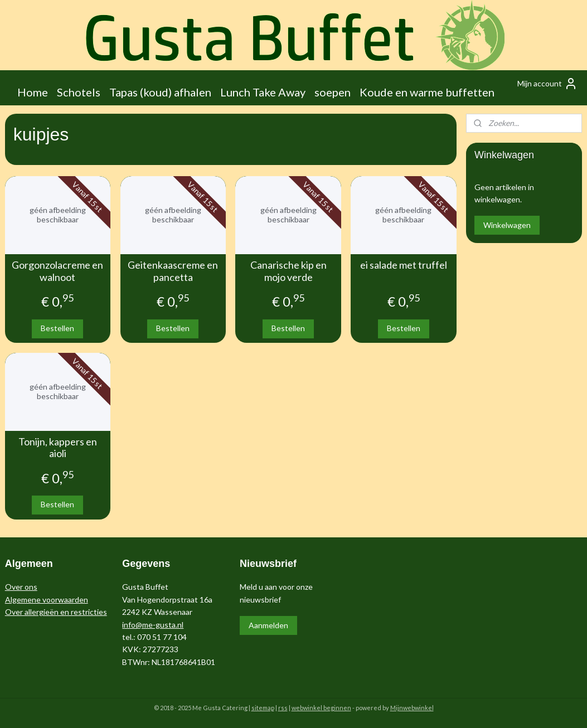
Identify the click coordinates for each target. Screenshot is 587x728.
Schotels (79, 92)
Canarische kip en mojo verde (288, 271)
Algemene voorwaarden (47, 600)
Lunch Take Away (263, 92)
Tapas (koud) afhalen (160, 92)
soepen (333, 92)
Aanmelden (268, 625)
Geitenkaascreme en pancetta (173, 271)
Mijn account (547, 84)
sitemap (263, 708)
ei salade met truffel (404, 265)
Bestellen (57, 328)
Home (33, 92)
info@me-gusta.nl (153, 625)
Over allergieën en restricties (56, 612)
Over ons (21, 587)
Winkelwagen (507, 225)
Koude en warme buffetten (427, 92)
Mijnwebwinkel (412, 708)
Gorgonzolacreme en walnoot (57, 271)
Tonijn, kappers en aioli (58, 448)
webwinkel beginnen (321, 708)
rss (283, 708)
